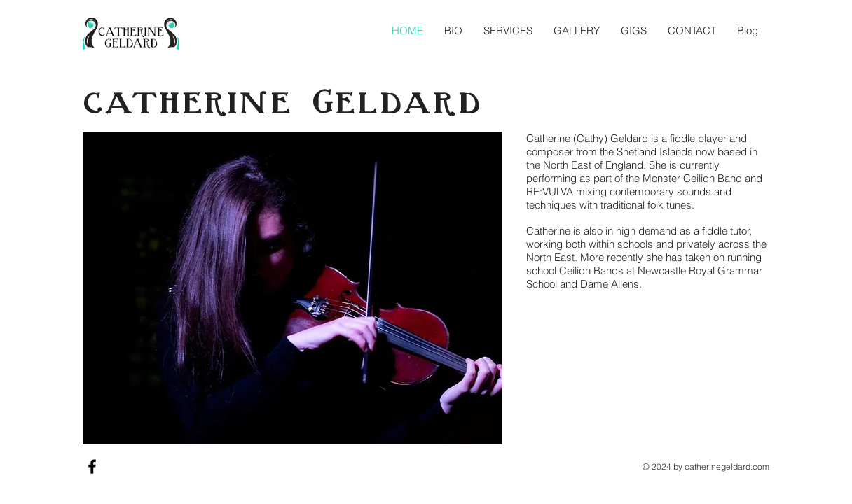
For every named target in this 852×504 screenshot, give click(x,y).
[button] (508, 30)
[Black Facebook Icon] (92, 467)
